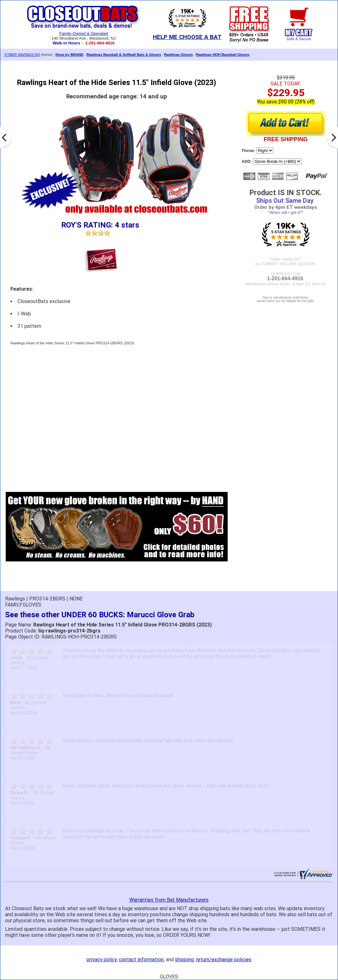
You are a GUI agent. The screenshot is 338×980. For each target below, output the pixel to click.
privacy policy (102, 960)
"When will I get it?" (286, 212)
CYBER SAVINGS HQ (22, 55)
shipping (184, 960)
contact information (141, 960)
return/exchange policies (224, 960)
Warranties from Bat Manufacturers (169, 900)
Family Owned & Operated (84, 33)
